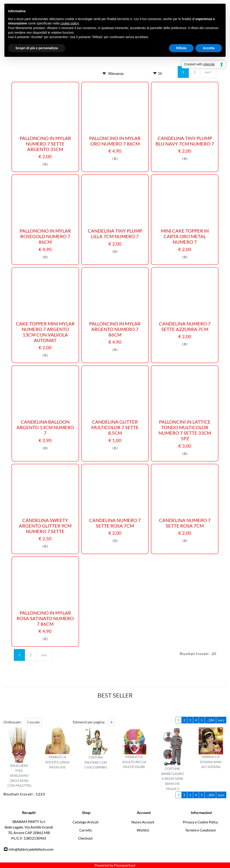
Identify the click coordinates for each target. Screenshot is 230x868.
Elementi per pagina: (89, 722)
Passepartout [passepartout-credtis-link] (125, 865)
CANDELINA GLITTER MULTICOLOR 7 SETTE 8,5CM (115, 427)
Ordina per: (13, 722)
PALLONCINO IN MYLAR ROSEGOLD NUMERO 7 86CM (45, 236)
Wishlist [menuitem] (143, 830)
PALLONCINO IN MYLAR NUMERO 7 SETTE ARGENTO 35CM (45, 144)
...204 (210, 720)
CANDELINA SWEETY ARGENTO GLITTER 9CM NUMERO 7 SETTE (45, 526)
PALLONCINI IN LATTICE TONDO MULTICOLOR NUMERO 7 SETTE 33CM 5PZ (185, 430)
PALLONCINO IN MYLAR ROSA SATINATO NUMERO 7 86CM (45, 618)
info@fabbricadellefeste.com (31, 849)
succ (208, 72)
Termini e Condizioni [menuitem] (201, 830)
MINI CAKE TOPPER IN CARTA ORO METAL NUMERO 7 (185, 236)
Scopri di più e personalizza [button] (37, 48)
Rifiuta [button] (181, 48)
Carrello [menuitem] (86, 830)
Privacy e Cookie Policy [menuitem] (200, 822)
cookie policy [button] (69, 23)
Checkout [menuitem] (85, 838)
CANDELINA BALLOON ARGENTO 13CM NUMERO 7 (45, 427)
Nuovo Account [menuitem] (143, 822)
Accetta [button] (209, 48)
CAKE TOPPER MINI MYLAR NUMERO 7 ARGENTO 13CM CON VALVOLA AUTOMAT (45, 332)
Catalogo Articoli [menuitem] (86, 822)
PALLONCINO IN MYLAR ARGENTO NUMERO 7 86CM (115, 329)
